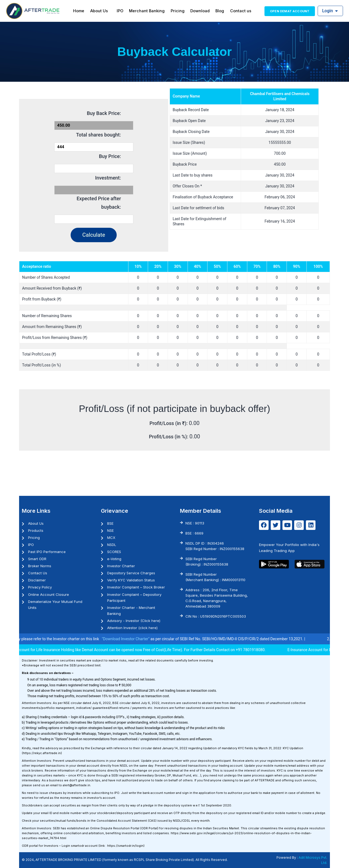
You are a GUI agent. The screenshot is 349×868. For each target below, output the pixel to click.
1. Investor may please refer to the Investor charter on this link (55, 639)
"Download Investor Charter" (133, 639)
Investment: (108, 178)
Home (83, 11)
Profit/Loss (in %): (169, 437)
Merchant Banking (148, 11)
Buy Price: (110, 156)
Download (198, 11)
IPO (122, 11)
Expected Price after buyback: (99, 203)
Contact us (237, 11)
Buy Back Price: (104, 113)
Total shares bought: (99, 135)
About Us (102, 11)
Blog (217, 11)
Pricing (177, 11)
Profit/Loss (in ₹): (169, 423)
